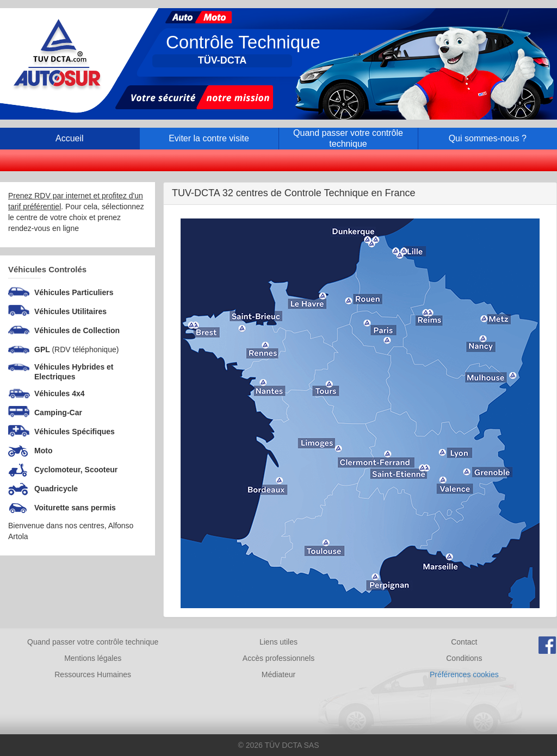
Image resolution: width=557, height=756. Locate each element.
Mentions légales (93, 658)
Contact (464, 642)
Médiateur (278, 674)
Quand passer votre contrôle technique (93, 642)
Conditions (464, 658)
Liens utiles (278, 642)
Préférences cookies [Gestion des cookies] (464, 674)
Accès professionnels (278, 658)
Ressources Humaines (93, 674)
